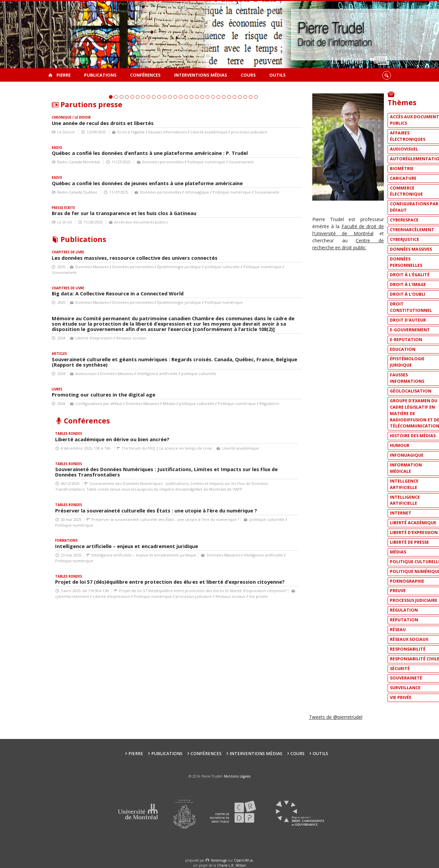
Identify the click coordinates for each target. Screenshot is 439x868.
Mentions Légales (237, 776)
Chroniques (347, 57)
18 (202, 181)
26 (245, 181)
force (219, 860)
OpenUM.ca (243, 860)
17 (197, 181)
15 (186, 181)
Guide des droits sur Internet (282, 11)
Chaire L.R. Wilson (232, 865)
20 (213, 181)
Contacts (122, 11)
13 (175, 181)
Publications (145, 4)
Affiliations (101, 11)
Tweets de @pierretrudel (336, 717)
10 (159, 181)
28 (256, 181)
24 (234, 181)
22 (224, 181)
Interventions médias (206, 4)
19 (208, 181)
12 (170, 181)
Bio (85, 11)
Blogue (380, 57)
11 (165, 181)
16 (191, 181)
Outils (385, 4)
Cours (234, 4)
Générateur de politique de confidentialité (351, 11)
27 (251, 181)
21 (218, 181)
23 (229, 181)
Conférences (171, 4)
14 (181, 181)
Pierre (125, 4)
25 (240, 181)
